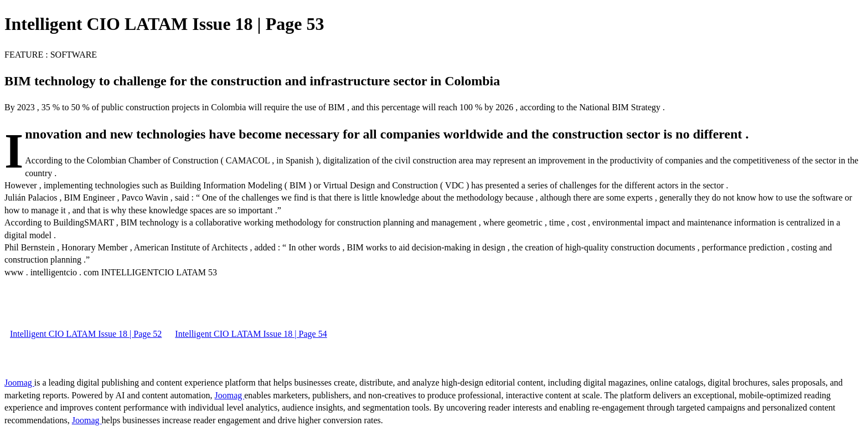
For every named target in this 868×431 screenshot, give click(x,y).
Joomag (19, 383)
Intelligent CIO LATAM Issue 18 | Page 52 (86, 334)
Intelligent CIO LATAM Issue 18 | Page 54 (251, 334)
